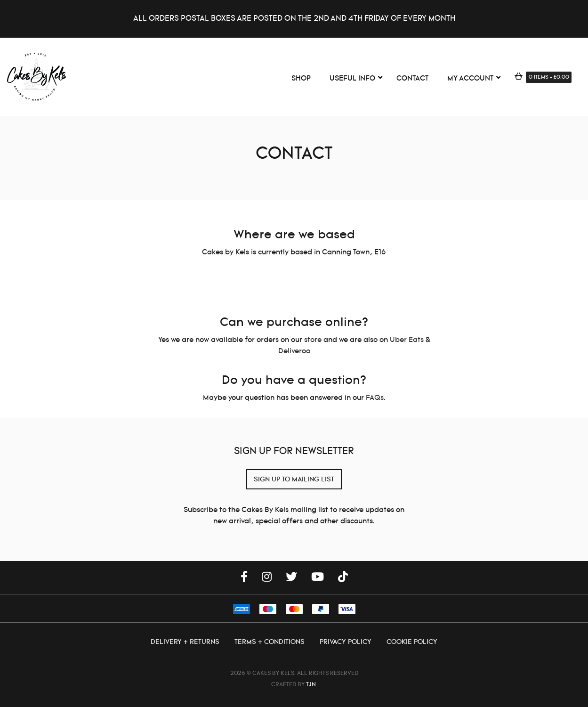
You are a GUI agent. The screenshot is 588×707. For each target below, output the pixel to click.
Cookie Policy (412, 642)
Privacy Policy (346, 642)
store (313, 340)
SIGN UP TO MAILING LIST (294, 479)
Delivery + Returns (186, 642)
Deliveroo (294, 351)
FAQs (375, 398)
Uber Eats (407, 340)
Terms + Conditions (270, 642)
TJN (311, 685)
